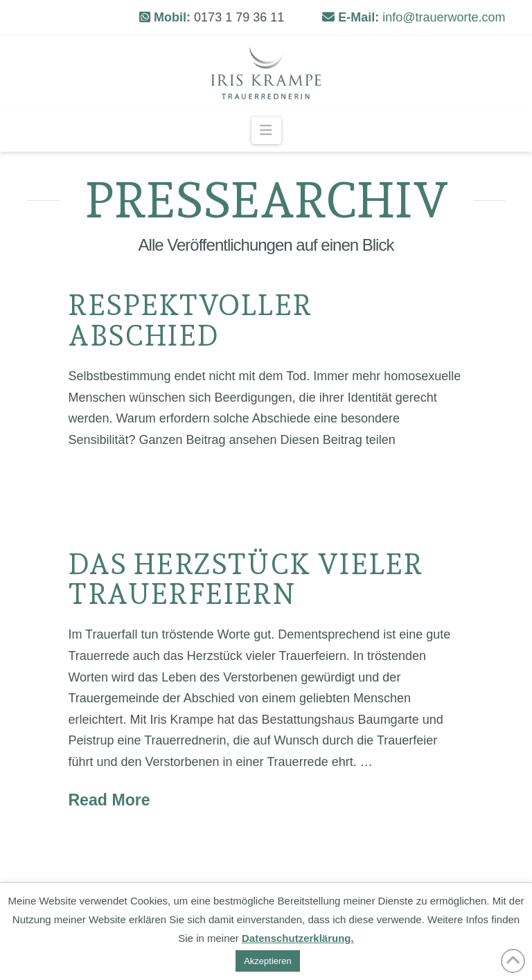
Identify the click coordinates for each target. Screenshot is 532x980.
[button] (266, 130)
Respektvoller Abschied (190, 320)
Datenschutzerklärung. (298, 938)
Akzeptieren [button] (268, 961)
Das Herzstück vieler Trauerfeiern (245, 579)
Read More (109, 800)
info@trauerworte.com (444, 17)
